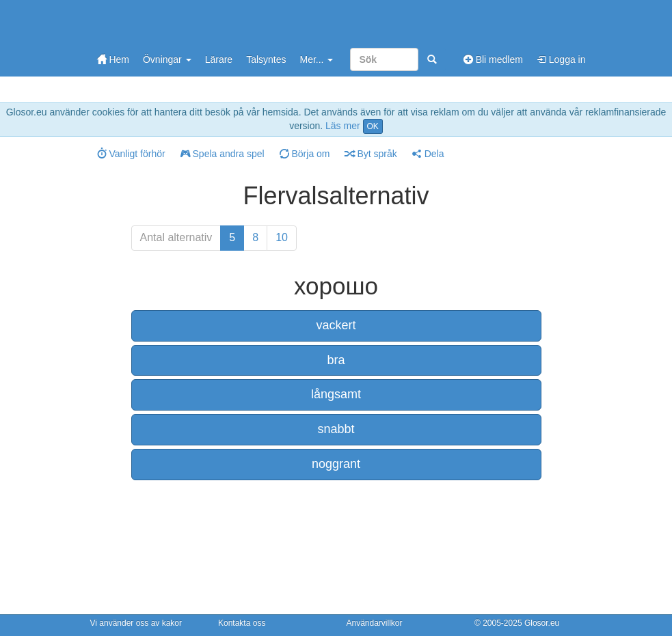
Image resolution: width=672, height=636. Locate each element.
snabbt (336, 429)
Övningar (167, 59)
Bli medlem (493, 59)
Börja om (305, 154)
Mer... (316, 59)
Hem (113, 59)
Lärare (219, 59)
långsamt (336, 394)
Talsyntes (266, 59)
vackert (336, 325)
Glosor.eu (542, 623)
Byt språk (371, 154)
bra (336, 360)
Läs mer (343, 126)
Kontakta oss (242, 623)
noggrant (336, 464)
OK (373, 126)
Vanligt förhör (131, 154)
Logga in (561, 59)
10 (282, 237)
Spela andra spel (223, 154)
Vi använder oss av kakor (136, 623)
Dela (428, 154)
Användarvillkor (375, 623)
